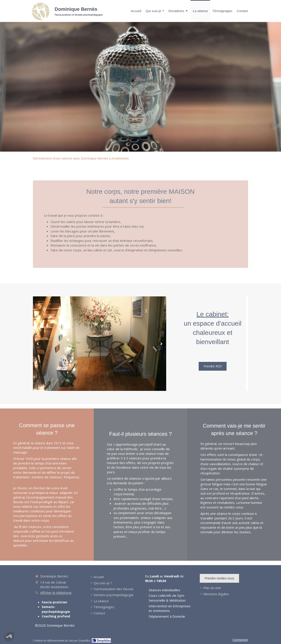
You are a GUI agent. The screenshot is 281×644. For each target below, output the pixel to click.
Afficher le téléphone (56, 593)
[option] (100, 344)
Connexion (240, 640)
